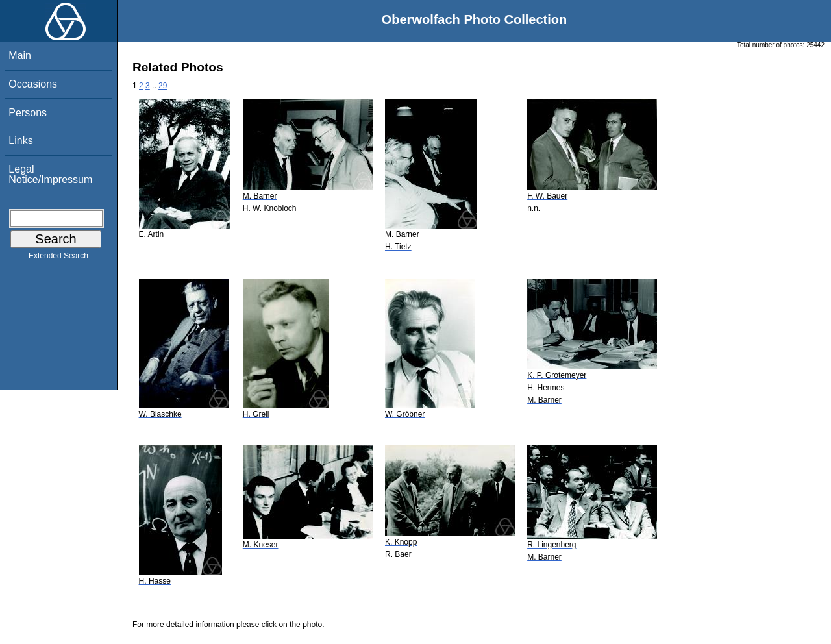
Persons (28, 113)
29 (163, 86)
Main (20, 56)
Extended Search (58, 258)
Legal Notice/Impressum (50, 174)
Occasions (33, 84)
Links (20, 141)
